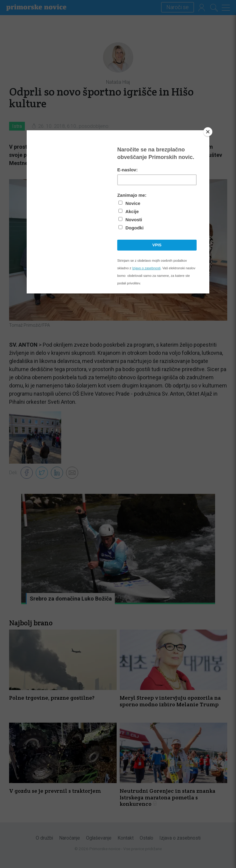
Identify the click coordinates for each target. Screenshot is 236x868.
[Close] (208, 132)
